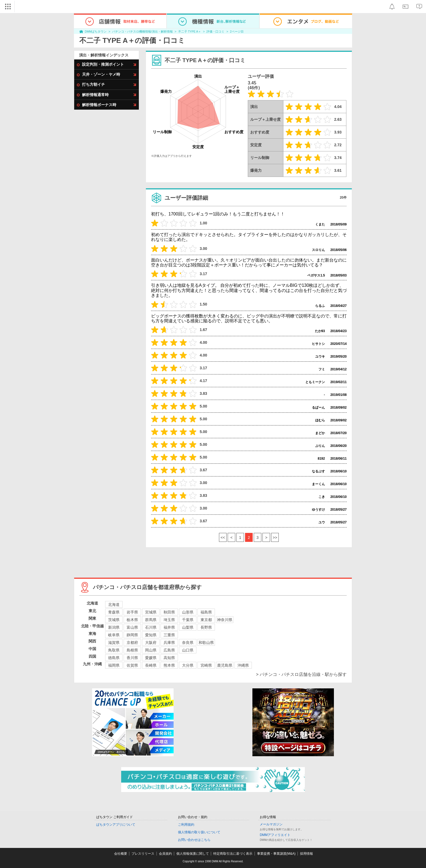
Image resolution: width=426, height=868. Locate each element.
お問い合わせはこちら (194, 840)
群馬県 (151, 620)
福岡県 (114, 665)
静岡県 (132, 635)
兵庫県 (169, 643)
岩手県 (132, 612)
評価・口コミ (215, 31)
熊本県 (169, 665)
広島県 (169, 650)
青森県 (114, 612)
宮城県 (151, 612)
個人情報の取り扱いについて (199, 832)
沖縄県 (243, 665)
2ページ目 (237, 31)
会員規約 (165, 854)
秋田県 (169, 612)
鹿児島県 (225, 665)
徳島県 (114, 658)
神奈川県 (225, 620)
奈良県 (188, 643)
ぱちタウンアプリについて (116, 825)
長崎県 (151, 665)
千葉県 (188, 620)
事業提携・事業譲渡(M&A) (276, 854)
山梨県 (188, 627)
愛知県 (151, 635)
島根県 (132, 650)
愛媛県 (151, 658)
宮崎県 (206, 665)
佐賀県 (132, 665)
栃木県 (132, 620)
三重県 (169, 635)
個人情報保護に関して (193, 854)
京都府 (132, 643)
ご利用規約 (186, 825)
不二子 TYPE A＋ (190, 31)
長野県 (206, 627)
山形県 (188, 612)
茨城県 (114, 620)
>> (275, 538)
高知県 (169, 658)
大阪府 (151, 643)
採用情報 (306, 854)
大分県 (188, 665)
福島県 (206, 612)
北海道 (114, 605)
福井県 (169, 627)
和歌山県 (206, 643)
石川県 (151, 627)
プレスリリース (143, 854)
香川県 (132, 658)
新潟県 (114, 627)
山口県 (188, 650)
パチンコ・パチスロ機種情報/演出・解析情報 (142, 31)
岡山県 (151, 650)
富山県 (132, 627)
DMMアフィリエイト (275, 835)
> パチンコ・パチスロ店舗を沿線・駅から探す (301, 674)
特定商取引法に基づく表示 (233, 854)
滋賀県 (114, 643)
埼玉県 (169, 620)
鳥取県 (114, 650)
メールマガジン (271, 824)
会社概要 (121, 854)
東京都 (206, 620)
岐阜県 (114, 635)
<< (223, 538)
